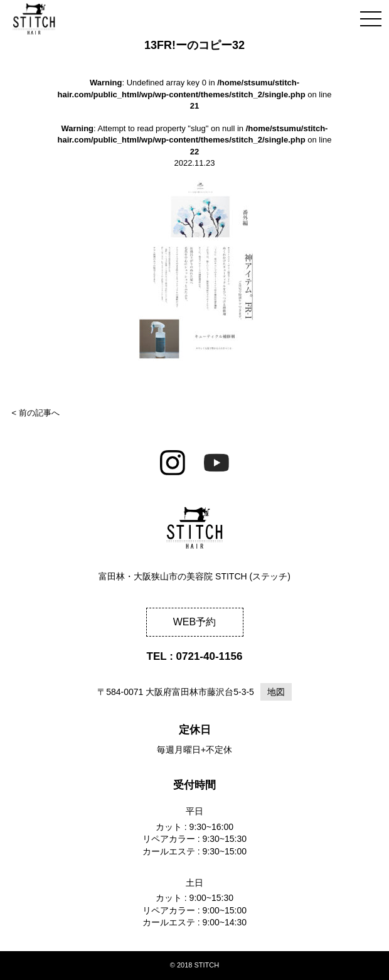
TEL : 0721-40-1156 (195, 656)
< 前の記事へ (36, 413)
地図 (276, 692)
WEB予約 (194, 622)
